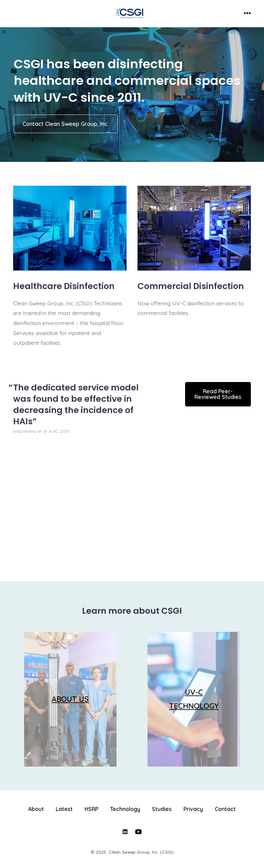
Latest (64, 809)
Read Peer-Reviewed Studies (218, 394)
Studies (162, 809)
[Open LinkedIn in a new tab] (125, 832)
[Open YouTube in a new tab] (138, 832)
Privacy (193, 809)
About (36, 809)
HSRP (91, 809)
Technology (125, 809)
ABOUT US (70, 699)
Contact (225, 809)
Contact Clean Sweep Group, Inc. (66, 124)
